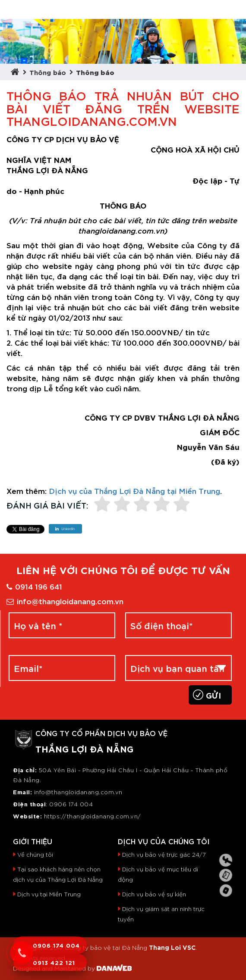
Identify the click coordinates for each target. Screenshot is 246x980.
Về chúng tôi (35, 854)
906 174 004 (74, 804)
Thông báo (48, 72)
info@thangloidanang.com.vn (65, 601)
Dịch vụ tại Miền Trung (49, 894)
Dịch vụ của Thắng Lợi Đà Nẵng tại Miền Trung (134, 490)
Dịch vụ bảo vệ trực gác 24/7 (164, 854)
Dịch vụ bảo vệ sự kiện (154, 894)
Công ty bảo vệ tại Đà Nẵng (106, 947)
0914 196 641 (34, 586)
